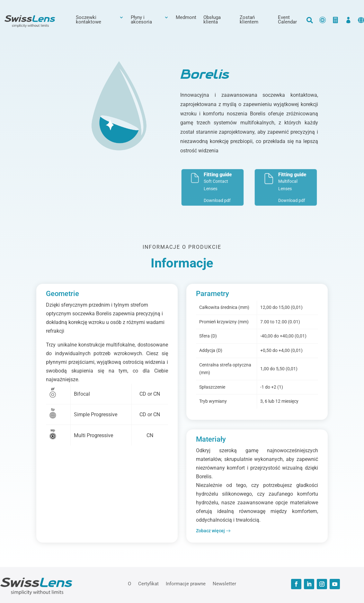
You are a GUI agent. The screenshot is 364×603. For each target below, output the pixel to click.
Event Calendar (287, 20)
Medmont (186, 18)
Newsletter (224, 583)
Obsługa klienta (212, 20)
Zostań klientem (249, 20)
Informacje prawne (186, 583)
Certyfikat (148, 583)
